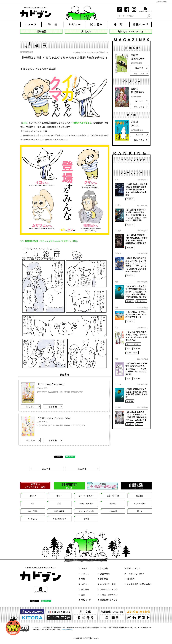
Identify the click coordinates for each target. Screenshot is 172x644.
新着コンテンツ (134, 568)
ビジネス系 (113, 511)
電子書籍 (55, 407)
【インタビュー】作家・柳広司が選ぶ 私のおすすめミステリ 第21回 (136, 314)
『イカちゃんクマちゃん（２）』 (54, 418)
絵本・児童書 (33, 511)
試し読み (97, 24)
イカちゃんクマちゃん (82, 123)
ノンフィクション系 (86, 511)
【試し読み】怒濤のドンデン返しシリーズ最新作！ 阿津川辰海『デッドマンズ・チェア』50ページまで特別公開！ (136, 215)
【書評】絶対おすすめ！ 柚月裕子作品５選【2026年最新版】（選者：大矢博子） (137, 393)
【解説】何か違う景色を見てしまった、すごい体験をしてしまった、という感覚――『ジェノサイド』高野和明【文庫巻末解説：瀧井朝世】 (136, 265)
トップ (84, 568)
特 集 (53, 24)
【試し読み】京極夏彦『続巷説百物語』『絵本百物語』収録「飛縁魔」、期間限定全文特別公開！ (136, 239)
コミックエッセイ (59, 519)
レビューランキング (109, 595)
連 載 (119, 24)
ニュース (31, 24)
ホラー (139, 424)
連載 (83, 595)
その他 (86, 519)
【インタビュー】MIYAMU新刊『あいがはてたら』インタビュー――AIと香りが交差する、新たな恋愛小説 (137, 369)
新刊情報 (104, 568)
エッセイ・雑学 (132, 353)
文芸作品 (130, 247)
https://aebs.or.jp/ (67, 629)
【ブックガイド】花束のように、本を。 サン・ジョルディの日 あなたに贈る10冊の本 (136, 336)
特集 (83, 579)
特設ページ (141, 24)
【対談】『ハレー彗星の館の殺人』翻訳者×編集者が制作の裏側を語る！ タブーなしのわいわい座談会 (136, 189)
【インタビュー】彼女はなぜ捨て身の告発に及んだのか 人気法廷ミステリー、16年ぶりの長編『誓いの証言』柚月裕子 (136, 292)
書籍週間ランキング (109, 600)
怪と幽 (140, 511)
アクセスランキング (109, 589)
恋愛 (128, 348)
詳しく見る (141, 73)
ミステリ (130, 199)
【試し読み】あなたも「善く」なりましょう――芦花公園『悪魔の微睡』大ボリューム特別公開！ (136, 416)
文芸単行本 (105, 574)
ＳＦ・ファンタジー (133, 344)
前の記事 (41, 469)
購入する (141, 68)
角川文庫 (104, 579)
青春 (33, 503)
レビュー (75, 24)
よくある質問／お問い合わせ (139, 584)
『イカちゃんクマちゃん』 (51, 384)
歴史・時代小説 (113, 496)
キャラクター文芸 (86, 503)
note (24, 123)
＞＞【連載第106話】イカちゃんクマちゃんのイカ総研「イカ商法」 (50, 241)
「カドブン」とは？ (135, 574)
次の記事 (88, 469)
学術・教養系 (59, 511)
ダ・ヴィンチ (141, 301)
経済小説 (140, 496)
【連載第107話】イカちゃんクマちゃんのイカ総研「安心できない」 (64, 58)
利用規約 (131, 579)
